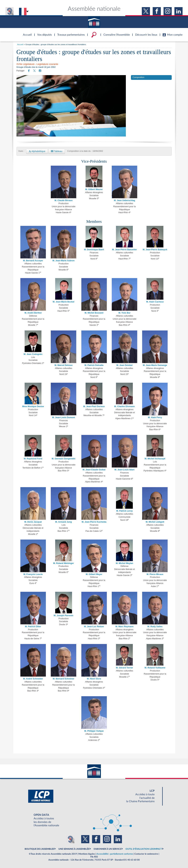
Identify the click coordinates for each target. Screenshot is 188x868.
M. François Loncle (33, 574)
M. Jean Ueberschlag (124, 200)
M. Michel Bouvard (94, 313)
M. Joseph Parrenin (63, 616)
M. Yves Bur (125, 313)
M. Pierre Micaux (155, 574)
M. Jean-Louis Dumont (64, 417)
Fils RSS (94, 857)
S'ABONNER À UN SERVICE (107, 849)
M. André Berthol (33, 313)
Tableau (57, 151)
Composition (138, 77)
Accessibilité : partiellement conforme (115, 854)
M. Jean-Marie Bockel (63, 302)
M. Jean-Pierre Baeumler (124, 250)
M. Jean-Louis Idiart (124, 470)
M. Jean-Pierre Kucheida (94, 522)
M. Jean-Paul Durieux (94, 406)
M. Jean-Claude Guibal (94, 470)
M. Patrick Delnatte (94, 365)
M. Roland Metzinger (64, 563)
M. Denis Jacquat (33, 522)
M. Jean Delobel (124, 365)
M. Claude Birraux (64, 200)
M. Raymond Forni (33, 459)
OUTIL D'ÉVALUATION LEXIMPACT (144, 849)
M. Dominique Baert (94, 250)
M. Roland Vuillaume (155, 668)
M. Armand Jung (63, 522)
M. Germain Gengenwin (64, 459)
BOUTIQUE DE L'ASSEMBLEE (39, 849)
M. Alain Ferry (155, 417)
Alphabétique (37, 151)
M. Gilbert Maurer (94, 189)
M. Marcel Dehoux (64, 365)
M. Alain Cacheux (155, 302)
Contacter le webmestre (146, 854)
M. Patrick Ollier (33, 627)
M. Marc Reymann (124, 627)
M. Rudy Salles (155, 627)
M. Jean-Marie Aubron (64, 261)
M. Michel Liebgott (155, 522)
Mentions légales (87, 854)
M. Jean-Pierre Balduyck (155, 250)
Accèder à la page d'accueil (26, 33)
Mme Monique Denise (33, 406)
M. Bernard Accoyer (33, 261)
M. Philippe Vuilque (94, 731)
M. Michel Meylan (124, 563)
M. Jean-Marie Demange (155, 365)
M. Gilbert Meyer (94, 574)
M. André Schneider (33, 679)
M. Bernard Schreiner (64, 679)
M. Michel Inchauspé (155, 459)
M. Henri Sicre (94, 679)
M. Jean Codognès (33, 354)
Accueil (20, 44)
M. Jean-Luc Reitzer (94, 627)
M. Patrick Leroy (125, 511)
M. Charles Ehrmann (125, 406)
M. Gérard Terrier (125, 668)
